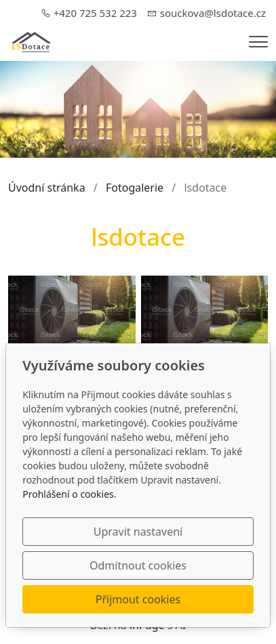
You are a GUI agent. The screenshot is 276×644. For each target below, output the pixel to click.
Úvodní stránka (47, 188)
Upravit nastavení (138, 532)
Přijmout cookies (138, 599)
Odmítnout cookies (138, 565)
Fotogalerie (135, 188)
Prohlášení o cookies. (69, 494)
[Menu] (258, 42)
